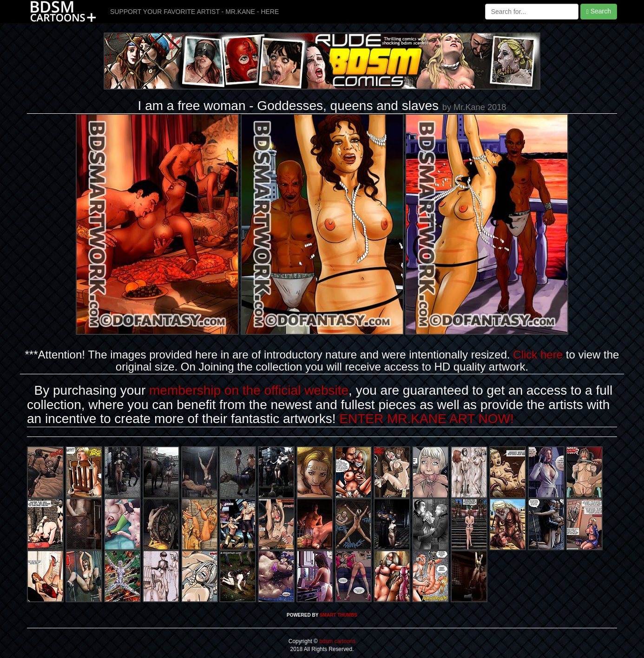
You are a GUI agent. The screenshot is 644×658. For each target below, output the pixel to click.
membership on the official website (249, 390)
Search (599, 11)
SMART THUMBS (338, 615)
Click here (538, 355)
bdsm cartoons (337, 641)
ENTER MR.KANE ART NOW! (426, 419)
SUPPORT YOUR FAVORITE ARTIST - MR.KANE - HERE (194, 12)
